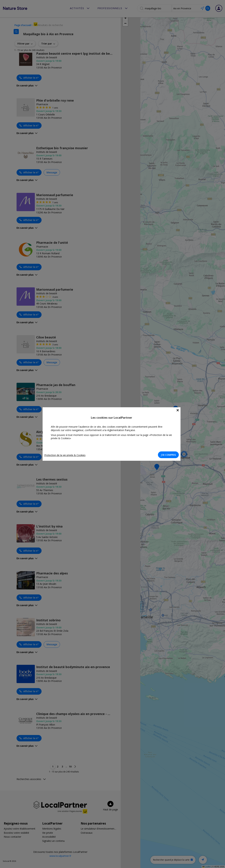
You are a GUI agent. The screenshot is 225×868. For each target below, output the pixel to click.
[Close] (179, 410)
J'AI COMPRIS (169, 455)
